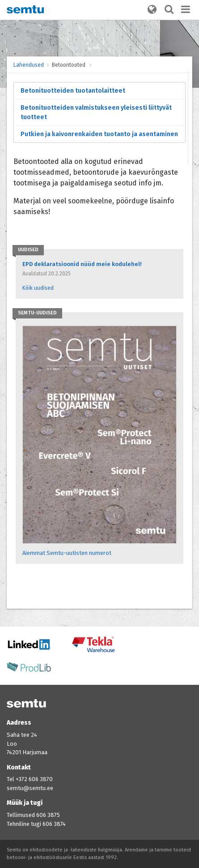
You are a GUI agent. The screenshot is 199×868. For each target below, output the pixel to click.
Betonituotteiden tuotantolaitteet (73, 91)
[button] (152, 10)
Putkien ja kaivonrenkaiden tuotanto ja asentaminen (99, 134)
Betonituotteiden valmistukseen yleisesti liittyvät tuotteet (96, 112)
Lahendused (29, 65)
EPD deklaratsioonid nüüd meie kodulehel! (82, 264)
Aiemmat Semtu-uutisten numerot (67, 553)
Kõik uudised (38, 288)
